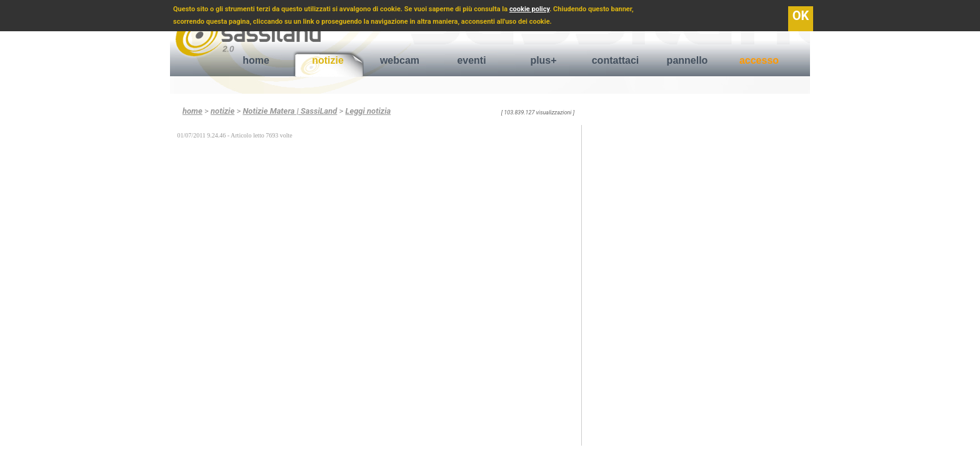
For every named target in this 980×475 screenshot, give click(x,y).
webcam (400, 60)
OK (801, 16)
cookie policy (529, 9)
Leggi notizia (368, 111)
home (256, 60)
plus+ (543, 60)
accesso (759, 60)
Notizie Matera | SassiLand (290, 111)
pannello (687, 60)
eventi (471, 60)
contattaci (616, 60)
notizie (328, 60)
